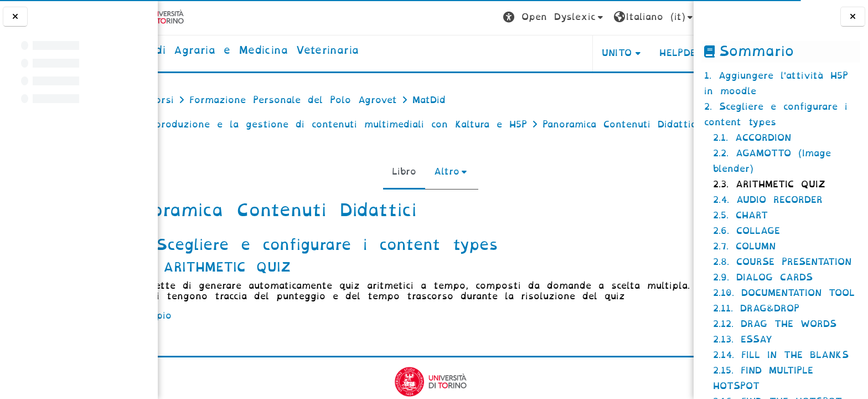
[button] (494, 17)
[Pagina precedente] (161, 275)
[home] (285, 51)
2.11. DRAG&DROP (756, 308)
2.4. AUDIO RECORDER (768, 200)
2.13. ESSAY (743, 339)
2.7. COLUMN (744, 246)
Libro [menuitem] (399, 196)
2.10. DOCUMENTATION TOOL (784, 293)
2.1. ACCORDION (752, 138)
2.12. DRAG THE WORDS (775, 324)
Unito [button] (556, 53)
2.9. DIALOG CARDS (763, 277)
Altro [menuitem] (442, 196)
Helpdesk (624, 53)
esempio (202, 351)
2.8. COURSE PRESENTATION (782, 262)
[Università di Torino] (201, 17)
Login (663, 17)
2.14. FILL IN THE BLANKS (781, 355)
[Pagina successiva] (690, 275)
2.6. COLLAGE (746, 231)
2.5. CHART (740, 215)
